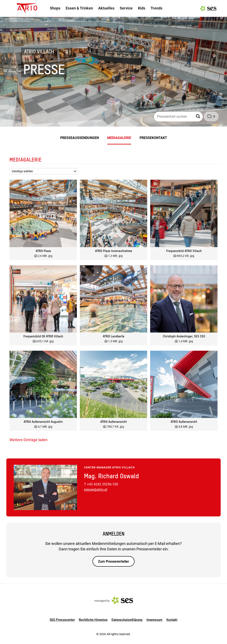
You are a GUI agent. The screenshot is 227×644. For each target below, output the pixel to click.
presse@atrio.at (96, 490)
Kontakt (172, 620)
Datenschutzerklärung (127, 620)
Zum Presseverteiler (113, 561)
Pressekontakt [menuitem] (153, 138)
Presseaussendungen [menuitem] (80, 138)
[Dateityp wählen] (43, 171)
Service (126, 8)
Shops (55, 8)
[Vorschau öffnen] (43, 213)
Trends (156, 8)
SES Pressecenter (62, 620)
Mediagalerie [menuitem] (119, 138)
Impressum (154, 620)
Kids (142, 8)
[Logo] (27, 8)
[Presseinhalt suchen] (178, 117)
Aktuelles (106, 8)
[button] (198, 117)
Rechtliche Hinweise (93, 620)
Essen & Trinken (79, 8)
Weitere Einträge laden (29, 440)
